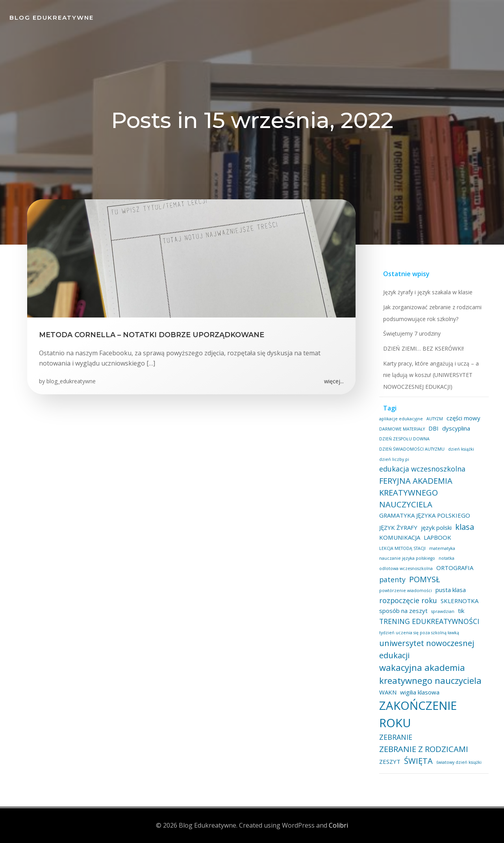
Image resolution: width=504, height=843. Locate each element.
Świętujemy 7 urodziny (412, 333)
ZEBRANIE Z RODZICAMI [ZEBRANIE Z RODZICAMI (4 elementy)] (424, 749)
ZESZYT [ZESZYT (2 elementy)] (390, 761)
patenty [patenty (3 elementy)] (392, 579)
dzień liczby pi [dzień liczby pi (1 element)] (394, 459)
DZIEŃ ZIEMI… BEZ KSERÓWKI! (423, 348)
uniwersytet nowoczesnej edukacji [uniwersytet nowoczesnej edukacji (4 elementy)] (427, 649)
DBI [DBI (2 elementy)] (434, 428)
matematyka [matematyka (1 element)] (442, 548)
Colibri (338, 825)
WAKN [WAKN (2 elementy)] (388, 692)
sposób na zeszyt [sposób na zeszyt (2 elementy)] (403, 611)
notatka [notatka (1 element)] (447, 558)
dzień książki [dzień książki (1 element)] (461, 449)
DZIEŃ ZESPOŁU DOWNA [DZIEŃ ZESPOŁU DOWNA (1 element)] (404, 439)
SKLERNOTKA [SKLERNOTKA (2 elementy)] (460, 601)
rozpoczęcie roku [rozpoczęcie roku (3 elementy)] (408, 600)
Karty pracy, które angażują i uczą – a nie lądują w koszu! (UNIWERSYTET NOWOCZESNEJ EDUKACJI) (431, 375)
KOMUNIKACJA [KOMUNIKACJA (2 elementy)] (400, 537)
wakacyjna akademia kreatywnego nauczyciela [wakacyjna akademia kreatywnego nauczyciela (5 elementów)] (430, 674)
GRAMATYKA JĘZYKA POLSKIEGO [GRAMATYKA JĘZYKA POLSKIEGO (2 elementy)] (425, 515)
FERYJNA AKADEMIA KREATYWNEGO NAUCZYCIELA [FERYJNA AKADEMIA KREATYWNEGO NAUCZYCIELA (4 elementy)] (416, 493)
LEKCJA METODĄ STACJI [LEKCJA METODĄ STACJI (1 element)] (402, 548)
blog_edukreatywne (71, 381)
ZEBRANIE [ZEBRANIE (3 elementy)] (396, 737)
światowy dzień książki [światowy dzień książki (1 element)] (459, 762)
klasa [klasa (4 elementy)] (465, 527)
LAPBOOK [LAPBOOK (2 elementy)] (437, 537)
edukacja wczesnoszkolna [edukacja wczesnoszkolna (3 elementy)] (422, 469)
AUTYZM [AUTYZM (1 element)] (435, 419)
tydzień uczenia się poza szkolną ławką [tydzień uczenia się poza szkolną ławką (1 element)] (419, 633)
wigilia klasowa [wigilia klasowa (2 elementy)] (420, 692)
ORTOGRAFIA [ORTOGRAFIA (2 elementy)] (455, 568)
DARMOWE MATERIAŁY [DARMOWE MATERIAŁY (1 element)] (402, 429)
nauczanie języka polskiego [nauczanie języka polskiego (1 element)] (407, 558)
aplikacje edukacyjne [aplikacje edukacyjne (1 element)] (401, 419)
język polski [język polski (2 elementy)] (436, 527)
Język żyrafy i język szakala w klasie (428, 292)
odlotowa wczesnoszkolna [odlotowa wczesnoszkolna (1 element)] (406, 568)
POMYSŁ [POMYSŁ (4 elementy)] (425, 579)
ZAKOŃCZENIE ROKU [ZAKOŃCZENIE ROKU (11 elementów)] (418, 714)
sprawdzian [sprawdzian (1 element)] (443, 611)
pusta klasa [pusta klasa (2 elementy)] (451, 590)
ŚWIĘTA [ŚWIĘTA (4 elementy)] (418, 761)
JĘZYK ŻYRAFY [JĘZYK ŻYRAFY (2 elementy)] (398, 527)
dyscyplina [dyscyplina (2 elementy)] (456, 428)
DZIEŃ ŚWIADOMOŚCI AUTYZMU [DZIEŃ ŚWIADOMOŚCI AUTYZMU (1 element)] (412, 449)
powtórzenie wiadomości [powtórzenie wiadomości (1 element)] (406, 590)
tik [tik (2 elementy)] (461, 611)
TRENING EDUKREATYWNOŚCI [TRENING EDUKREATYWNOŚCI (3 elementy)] (429, 621)
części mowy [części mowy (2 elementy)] (463, 418)
